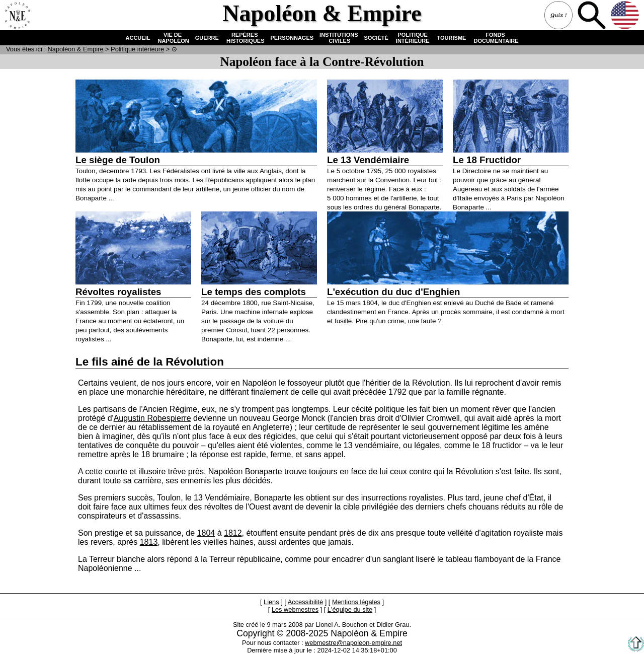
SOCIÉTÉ (376, 38)
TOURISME (452, 38)
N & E (76, 49)
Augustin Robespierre (152, 418)
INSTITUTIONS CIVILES (339, 38)
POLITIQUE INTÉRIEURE (413, 38)
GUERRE (207, 38)
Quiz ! (559, 16)
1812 (233, 533)
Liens (271, 602)
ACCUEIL (138, 38)
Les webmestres (295, 609)
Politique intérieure (137, 49)
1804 (206, 533)
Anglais (626, 16)
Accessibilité (305, 602)
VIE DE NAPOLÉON (172, 38)
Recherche (593, 16)
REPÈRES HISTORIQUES (245, 38)
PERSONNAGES (292, 38)
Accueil (17, 16)
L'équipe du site (350, 609)
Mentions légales (356, 602)
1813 (149, 542)
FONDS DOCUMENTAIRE (495, 38)
